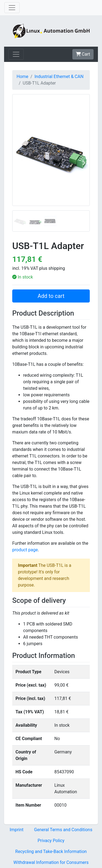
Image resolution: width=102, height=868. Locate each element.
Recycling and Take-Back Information (51, 851)
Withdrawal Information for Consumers (51, 862)
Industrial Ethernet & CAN (59, 77)
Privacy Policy (51, 841)
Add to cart (51, 296)
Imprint (17, 830)
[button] (18, 163)
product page (25, 550)
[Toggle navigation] (12, 8)
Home (22, 77)
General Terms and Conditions (63, 830)
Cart (83, 54)
